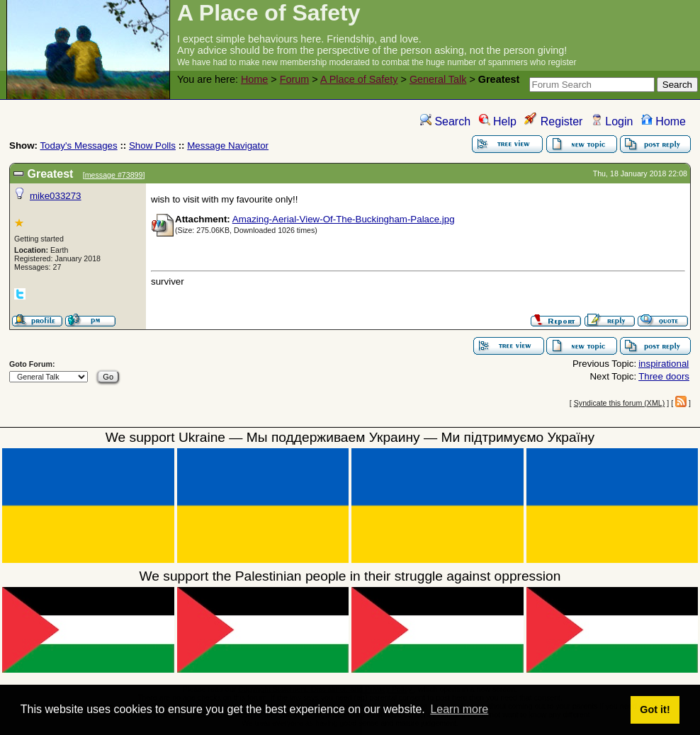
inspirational (664, 364)
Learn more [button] (459, 709)
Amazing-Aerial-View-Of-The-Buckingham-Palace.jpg (344, 219)
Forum (295, 79)
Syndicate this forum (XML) (620, 403)
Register (553, 121)
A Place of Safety (359, 79)
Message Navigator (228, 146)
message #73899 (114, 175)
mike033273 (56, 196)
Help (498, 121)
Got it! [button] (655, 710)
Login (612, 121)
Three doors (664, 376)
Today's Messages (78, 146)
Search (445, 121)
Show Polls (152, 146)
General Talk (438, 79)
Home (254, 79)
